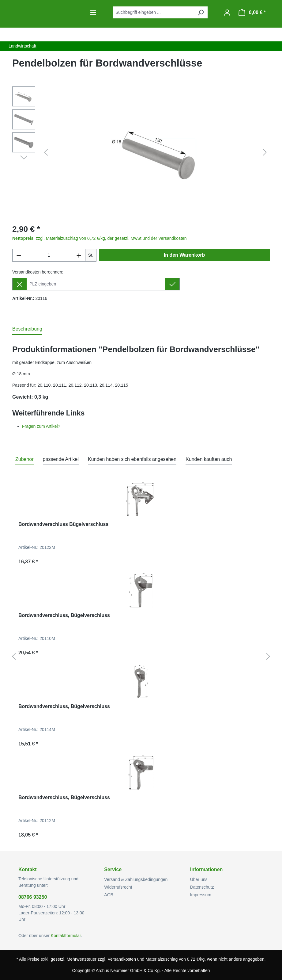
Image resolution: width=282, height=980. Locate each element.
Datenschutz (202, 887)
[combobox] (153, 12)
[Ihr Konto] (227, 13)
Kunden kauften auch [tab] (209, 459)
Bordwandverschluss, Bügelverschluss (64, 615)
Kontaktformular (66, 936)
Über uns (199, 879)
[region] (141, 152)
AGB (109, 895)
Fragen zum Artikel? (41, 426)
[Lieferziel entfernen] (19, 284)
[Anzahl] (49, 255)
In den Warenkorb (184, 255)
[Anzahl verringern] (19, 255)
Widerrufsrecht (118, 887)
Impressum (201, 895)
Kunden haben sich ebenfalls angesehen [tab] (132, 459)
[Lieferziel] (96, 284)
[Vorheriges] (46, 153)
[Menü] (93, 13)
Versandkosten (122, 959)
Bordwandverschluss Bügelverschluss (63, 524)
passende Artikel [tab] (61, 459)
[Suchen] (201, 12)
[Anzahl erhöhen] (79, 255)
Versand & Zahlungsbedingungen (136, 879)
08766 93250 (33, 897)
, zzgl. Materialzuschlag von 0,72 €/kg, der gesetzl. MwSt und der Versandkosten (100, 238)
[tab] (27, 329)
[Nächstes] (265, 153)
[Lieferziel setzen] (173, 284)
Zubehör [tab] (24, 459)
